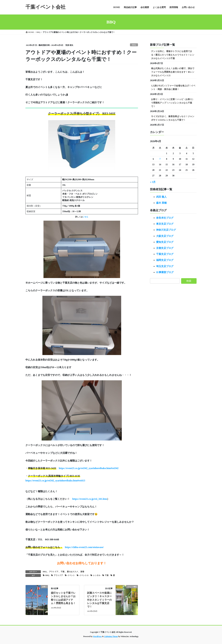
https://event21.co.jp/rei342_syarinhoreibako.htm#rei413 (55, 481)
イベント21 (84, 575)
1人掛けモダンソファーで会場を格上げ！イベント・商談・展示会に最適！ (173, 87)
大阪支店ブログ (165, 236)
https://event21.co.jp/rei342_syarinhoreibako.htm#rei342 (89, 468)
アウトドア (54, 572)
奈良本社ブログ (165, 218)
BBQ (134, 45)
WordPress (97, 636)
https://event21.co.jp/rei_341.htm (90, 499)
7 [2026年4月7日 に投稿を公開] (160, 159)
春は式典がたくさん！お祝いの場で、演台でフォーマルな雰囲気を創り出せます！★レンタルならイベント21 (173, 72)
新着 (82, 572)
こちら (85, 217)
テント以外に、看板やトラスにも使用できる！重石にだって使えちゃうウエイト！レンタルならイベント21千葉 (173, 55)
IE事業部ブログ (165, 272)
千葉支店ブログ (165, 254)
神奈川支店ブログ (166, 230)
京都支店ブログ (165, 248)
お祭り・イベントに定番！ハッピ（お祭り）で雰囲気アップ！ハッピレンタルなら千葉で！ (173, 103)
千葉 (63, 572)
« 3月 (153, 182)
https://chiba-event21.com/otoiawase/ (84, 547)
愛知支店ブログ (165, 242)
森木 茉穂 (161, 203)
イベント (71, 575)
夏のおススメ (72, 572)
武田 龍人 (161, 197)
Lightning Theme (111, 636)
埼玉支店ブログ (165, 266)
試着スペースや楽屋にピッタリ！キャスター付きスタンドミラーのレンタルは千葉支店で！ (99, 600)
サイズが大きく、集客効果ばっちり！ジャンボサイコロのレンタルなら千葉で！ (173, 118)
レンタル (97, 575)
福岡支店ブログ (165, 260)
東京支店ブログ (165, 224)
